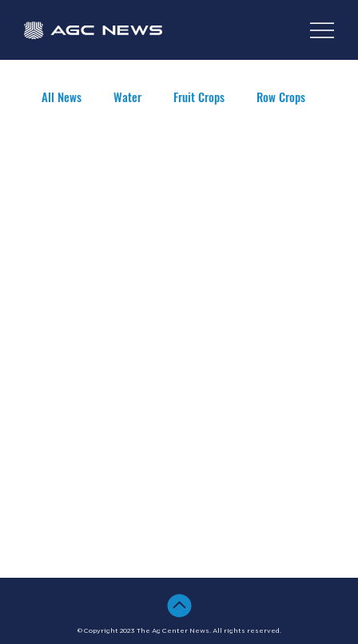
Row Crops (281, 97)
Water (127, 97)
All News (62, 97)
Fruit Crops (199, 97)
